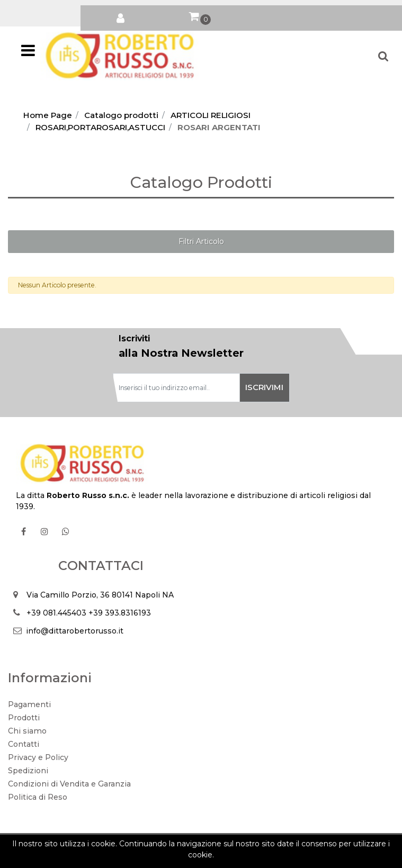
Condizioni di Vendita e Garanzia (69, 784)
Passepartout (225, 845)
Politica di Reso (38, 797)
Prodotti (24, 718)
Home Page (48, 115)
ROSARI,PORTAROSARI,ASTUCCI (100, 127)
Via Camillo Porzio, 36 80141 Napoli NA (100, 595)
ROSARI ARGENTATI (219, 127)
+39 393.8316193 (120, 613)
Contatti (24, 744)
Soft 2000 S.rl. (150, 856)
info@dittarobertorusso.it (75, 631)
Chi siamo (27, 731)
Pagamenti (29, 704)
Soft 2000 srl (218, 856)
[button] (121, 16)
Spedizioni (28, 771)
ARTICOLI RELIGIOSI (211, 115)
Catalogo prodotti (121, 115)
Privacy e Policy (38, 757)
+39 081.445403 (56, 613)
